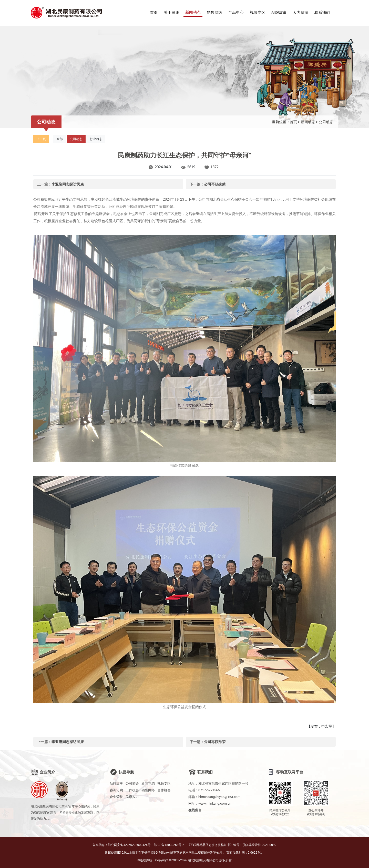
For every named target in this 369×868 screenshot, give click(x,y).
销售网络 (214, 13)
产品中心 (236, 13)
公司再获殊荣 (215, 184)
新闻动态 (193, 12)
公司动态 (326, 122)
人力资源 (301, 13)
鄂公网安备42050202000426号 (129, 845)
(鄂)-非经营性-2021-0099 (259, 845)
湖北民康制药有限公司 (203, 860)
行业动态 (96, 139)
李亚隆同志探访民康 (68, 184)
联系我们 (322, 13)
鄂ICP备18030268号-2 (169, 845)
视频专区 (258, 13)
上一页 (41, 139)
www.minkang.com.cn (215, 803)
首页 (154, 13)
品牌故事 (279, 13)
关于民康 (171, 13)
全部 (60, 139)
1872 (215, 167)
